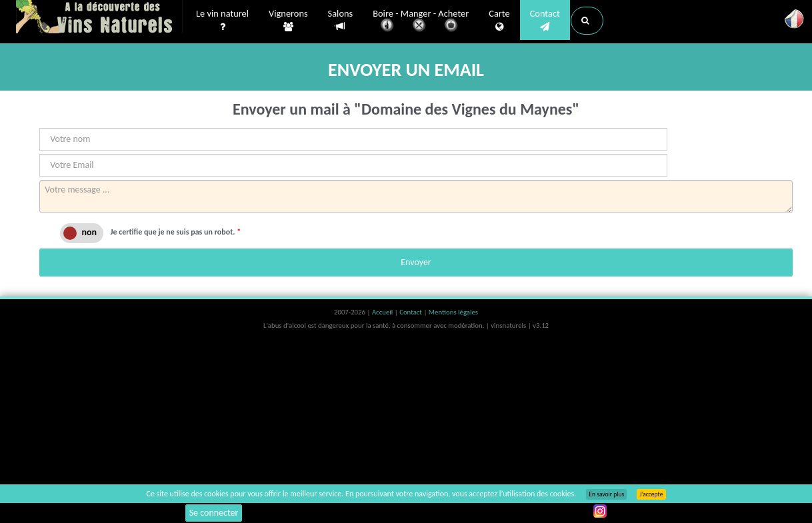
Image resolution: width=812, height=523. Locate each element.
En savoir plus (606, 494)
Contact (545, 21)
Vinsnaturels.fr (99, 18)
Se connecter (214, 513)
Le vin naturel (222, 21)
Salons (341, 20)
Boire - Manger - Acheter (421, 22)
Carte (499, 21)
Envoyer (416, 262)
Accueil (383, 312)
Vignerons (288, 21)
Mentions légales (453, 312)
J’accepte (651, 494)
